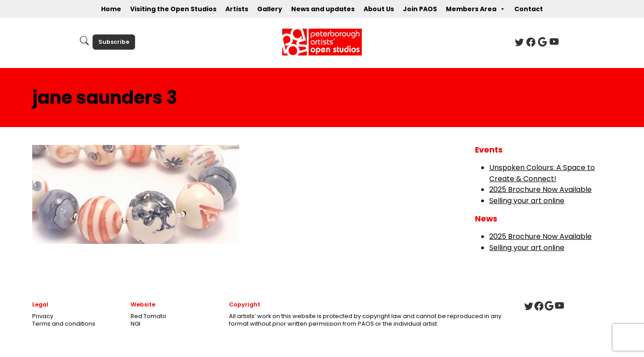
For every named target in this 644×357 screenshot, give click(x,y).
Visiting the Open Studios (173, 9)
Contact (529, 9)
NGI (136, 324)
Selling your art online (527, 201)
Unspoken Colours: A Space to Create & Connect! (542, 173)
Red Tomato (148, 316)
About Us (379, 9)
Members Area (476, 9)
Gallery (270, 9)
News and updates (323, 9)
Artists (237, 9)
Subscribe (114, 42)
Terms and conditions (64, 324)
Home (111, 9)
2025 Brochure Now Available (540, 189)
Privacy (43, 316)
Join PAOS (420, 9)
